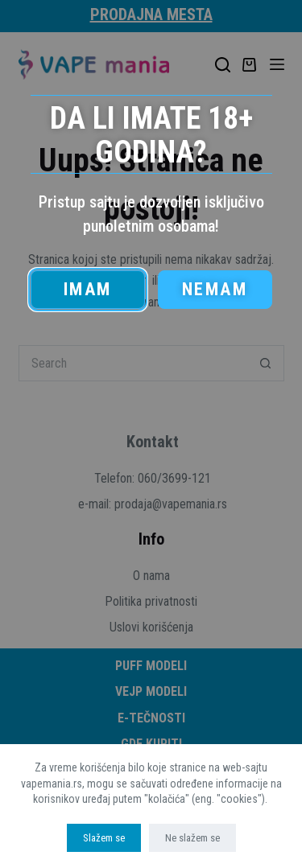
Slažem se (104, 838)
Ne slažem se (192, 838)
